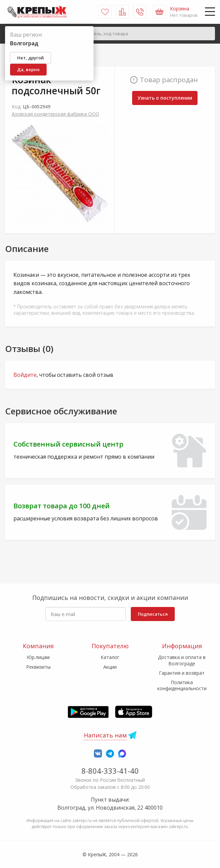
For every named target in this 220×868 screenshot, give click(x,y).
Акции (110, 667)
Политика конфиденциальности (182, 685)
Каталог (110, 657)
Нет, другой (31, 58)
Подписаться (153, 614)
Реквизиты (38, 667)
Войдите (25, 375)
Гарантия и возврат (182, 673)
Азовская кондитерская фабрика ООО (56, 114)
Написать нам (105, 735)
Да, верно (28, 69)
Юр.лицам (38, 657)
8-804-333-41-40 (110, 771)
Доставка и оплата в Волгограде (182, 660)
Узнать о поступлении (165, 98)
